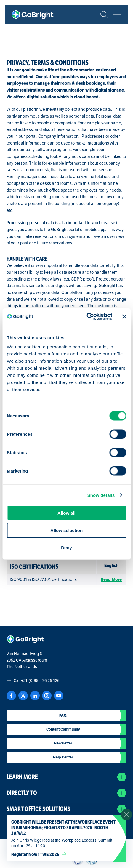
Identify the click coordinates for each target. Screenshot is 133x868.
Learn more (66, 777)
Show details (101, 495)
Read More (111, 579)
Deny (66, 548)
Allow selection (66, 530)
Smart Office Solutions (66, 809)
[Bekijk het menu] (117, 15)
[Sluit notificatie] (126, 815)
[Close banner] (124, 316)
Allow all (66, 513)
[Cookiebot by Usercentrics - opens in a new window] (86, 317)
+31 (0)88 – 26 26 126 (40, 680)
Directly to (66, 793)
